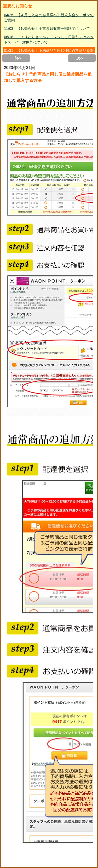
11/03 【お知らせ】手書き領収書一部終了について (47, 29)
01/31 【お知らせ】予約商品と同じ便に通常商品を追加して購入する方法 (49, 53)
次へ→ (82, 58)
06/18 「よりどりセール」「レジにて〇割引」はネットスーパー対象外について (49, 40)
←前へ (16, 58)
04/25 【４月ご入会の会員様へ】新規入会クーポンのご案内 (49, 18)
